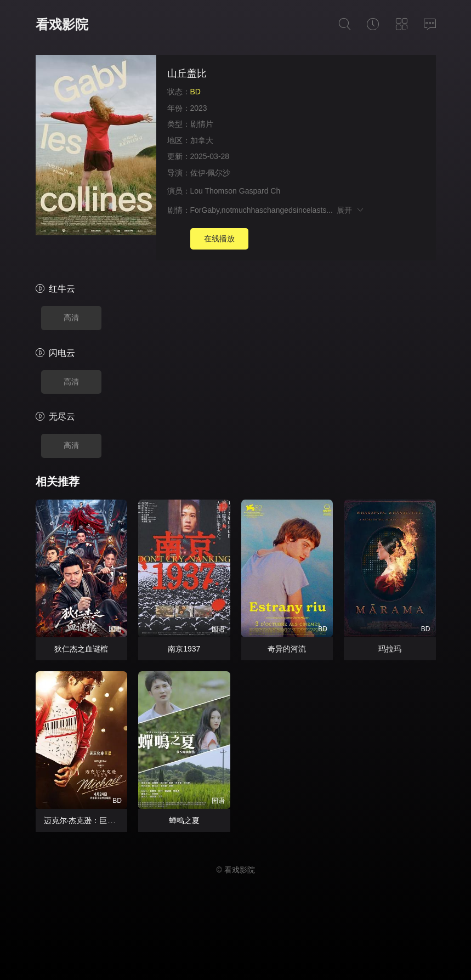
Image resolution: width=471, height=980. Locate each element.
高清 (71, 318)
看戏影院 (62, 24)
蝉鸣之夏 (184, 820)
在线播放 (219, 239)
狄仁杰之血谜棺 (81, 649)
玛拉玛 (390, 649)
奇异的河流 (287, 649)
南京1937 (184, 649)
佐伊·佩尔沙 (211, 173)
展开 (351, 210)
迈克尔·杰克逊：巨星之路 (87, 820)
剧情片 (202, 124)
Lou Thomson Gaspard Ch (236, 191)
